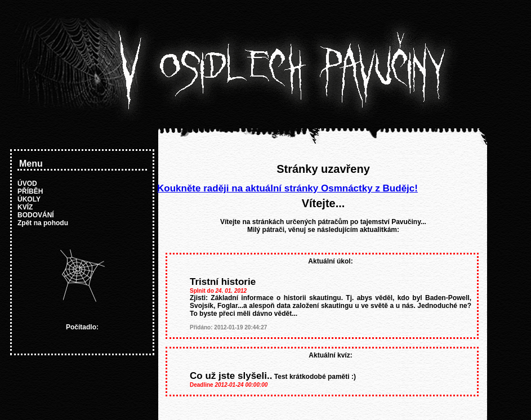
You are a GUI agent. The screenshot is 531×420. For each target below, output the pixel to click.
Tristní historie (223, 282)
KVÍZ (25, 207)
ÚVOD (27, 184)
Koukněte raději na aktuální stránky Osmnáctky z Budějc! (287, 188)
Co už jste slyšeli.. (231, 376)
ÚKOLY (29, 199)
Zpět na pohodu (43, 223)
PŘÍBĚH (30, 191)
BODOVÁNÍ (36, 215)
